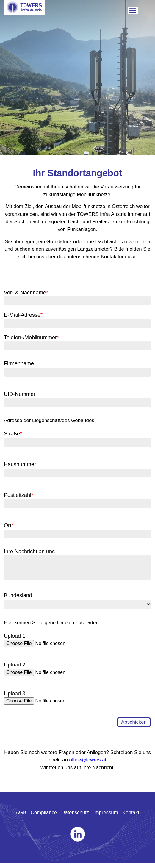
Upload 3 (15, 698)
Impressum (106, 817)
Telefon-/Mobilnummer (31, 338)
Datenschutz (75, 817)
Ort (9, 525)
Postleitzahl (19, 495)
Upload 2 (15, 669)
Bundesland (18, 600)
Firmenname (19, 363)
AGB (21, 817)
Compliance (44, 817)
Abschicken (134, 727)
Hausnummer (21, 464)
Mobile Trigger (133, 11)
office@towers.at (88, 765)
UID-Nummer (20, 394)
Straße (13, 434)
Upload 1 (15, 641)
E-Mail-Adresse (23, 315)
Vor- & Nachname (26, 293)
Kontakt (131, 817)
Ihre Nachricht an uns (29, 552)
